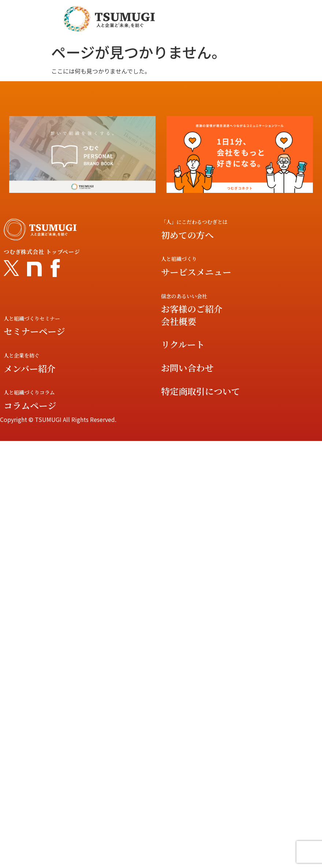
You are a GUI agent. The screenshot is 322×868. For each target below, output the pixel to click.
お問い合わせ (187, 368)
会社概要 (179, 321)
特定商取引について (201, 391)
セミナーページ (34, 331)
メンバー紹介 (30, 368)
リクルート (183, 344)
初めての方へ (187, 235)
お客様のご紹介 (192, 309)
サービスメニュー (196, 272)
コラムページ (30, 405)
